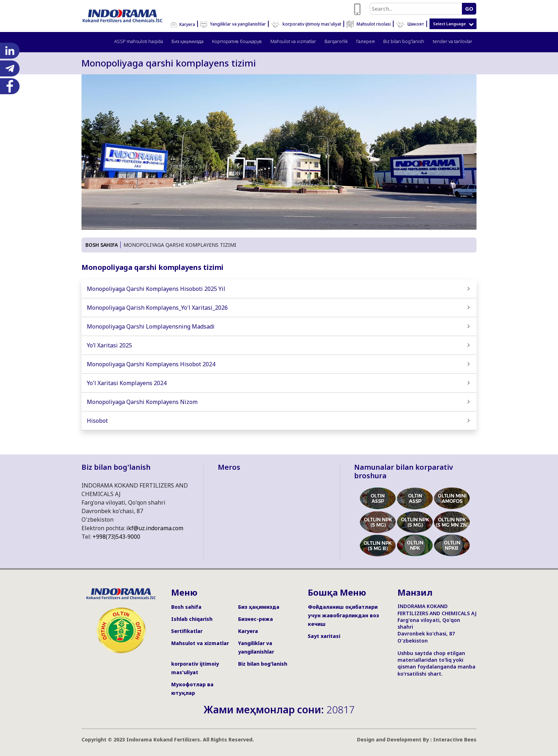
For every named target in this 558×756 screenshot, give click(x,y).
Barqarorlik (336, 41)
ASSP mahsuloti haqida (139, 41)
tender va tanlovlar (452, 41)
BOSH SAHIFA (102, 245)
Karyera (183, 24)
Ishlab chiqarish (192, 619)
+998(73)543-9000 (116, 537)
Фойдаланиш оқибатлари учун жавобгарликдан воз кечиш (343, 615)
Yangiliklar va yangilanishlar (233, 24)
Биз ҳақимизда (188, 41)
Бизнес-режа (256, 619)
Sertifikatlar (187, 631)
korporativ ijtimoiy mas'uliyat (306, 24)
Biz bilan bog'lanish (404, 41)
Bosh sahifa (186, 607)
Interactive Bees (455, 739)
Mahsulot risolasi (369, 24)
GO (469, 9)
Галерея (365, 41)
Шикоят (410, 24)
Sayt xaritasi (324, 636)
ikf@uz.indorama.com (155, 528)
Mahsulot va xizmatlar (293, 41)
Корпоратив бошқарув (237, 41)
